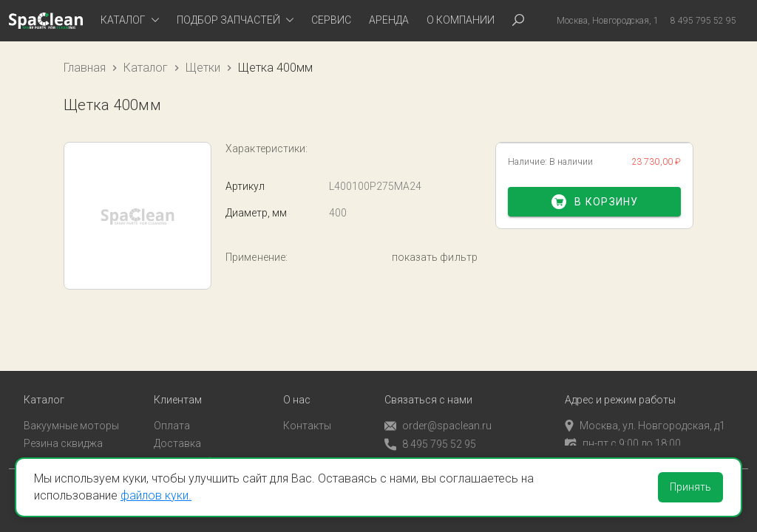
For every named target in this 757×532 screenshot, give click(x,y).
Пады (36, 450)
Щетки (203, 68)
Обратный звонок (428, 450)
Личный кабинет (193, 450)
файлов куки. (156, 495)
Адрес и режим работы (620, 388)
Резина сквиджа (63, 432)
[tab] (130, 21)
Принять (690, 487)
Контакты (307, 413)
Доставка (177, 432)
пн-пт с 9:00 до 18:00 (623, 432)
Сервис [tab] (331, 20)
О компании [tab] (461, 20)
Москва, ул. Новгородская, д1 (645, 413)
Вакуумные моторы (71, 413)
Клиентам (178, 388)
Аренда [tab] (389, 20)
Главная (85, 68)
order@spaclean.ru (438, 413)
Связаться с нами (428, 388)
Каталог (146, 68)
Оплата (172, 413)
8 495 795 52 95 (430, 432)
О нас (297, 388)
